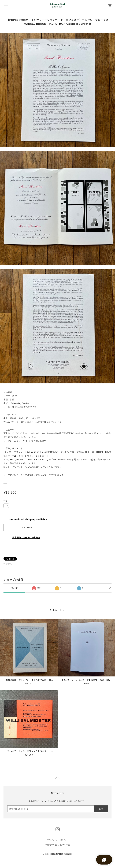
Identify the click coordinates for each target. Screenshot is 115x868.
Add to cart (27, 528)
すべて (14, 588)
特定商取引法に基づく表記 (57, 845)
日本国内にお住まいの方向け (26, 538)
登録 (101, 809)
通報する (8, 564)
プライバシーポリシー (57, 840)
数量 (6, 501)
